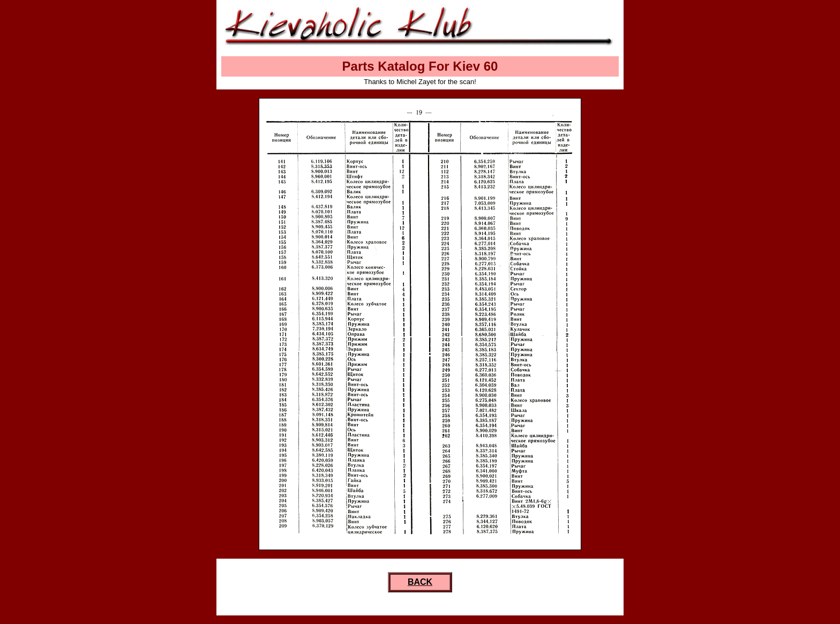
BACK (420, 582)
